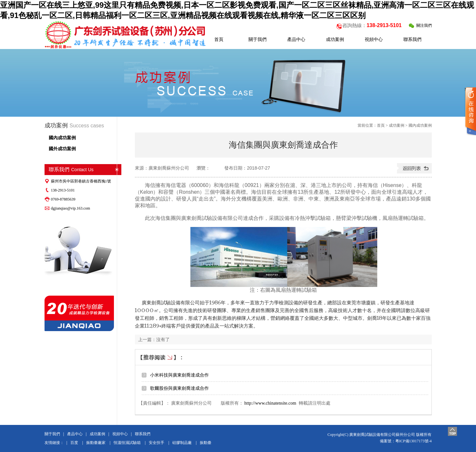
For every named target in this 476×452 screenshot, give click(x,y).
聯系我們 (143, 434)
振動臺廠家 (96, 443)
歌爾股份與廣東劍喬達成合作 (179, 388)
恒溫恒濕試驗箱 (127, 443)
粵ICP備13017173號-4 (414, 441)
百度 (74, 443)
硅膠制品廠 (182, 443)
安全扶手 (157, 443)
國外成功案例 (62, 149)
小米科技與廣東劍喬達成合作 (179, 375)
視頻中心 (120, 434)
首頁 (381, 125)
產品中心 (75, 434)
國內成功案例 (62, 138)
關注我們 (420, 25)
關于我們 (52, 434)
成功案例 (397, 125)
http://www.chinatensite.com (270, 403)
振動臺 (206, 443)
